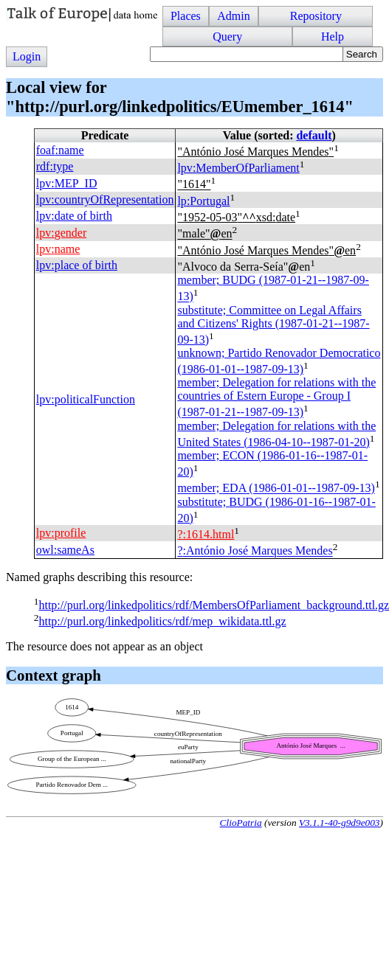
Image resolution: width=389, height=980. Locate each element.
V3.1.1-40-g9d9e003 (340, 823)
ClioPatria (241, 823)
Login (27, 56)
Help (333, 37)
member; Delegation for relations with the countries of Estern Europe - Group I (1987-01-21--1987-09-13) (276, 397)
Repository (316, 16)
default (314, 135)
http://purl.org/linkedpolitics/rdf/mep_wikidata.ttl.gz (162, 621)
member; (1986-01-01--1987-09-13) (276, 489)
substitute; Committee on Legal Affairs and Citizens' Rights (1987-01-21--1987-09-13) (273, 325)
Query (227, 37)
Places (186, 16)
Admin (233, 16)
